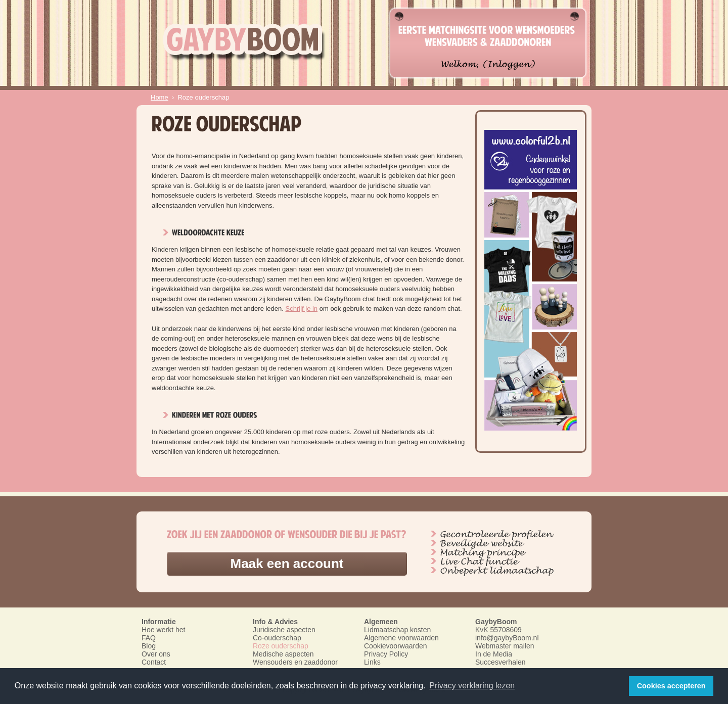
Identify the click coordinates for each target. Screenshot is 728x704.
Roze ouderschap (281, 646)
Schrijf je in (302, 309)
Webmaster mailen (505, 646)
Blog (149, 646)
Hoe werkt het (163, 630)
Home (160, 97)
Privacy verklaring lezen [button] (472, 686)
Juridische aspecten (284, 630)
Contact (154, 662)
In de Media (494, 654)
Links (372, 662)
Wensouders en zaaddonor (295, 662)
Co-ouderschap (277, 638)
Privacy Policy (386, 654)
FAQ (149, 638)
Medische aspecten (283, 654)
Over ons (156, 654)
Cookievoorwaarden (396, 646)
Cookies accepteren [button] (671, 686)
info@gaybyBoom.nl (507, 638)
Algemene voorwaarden (401, 638)
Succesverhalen (500, 662)
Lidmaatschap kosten (397, 630)
